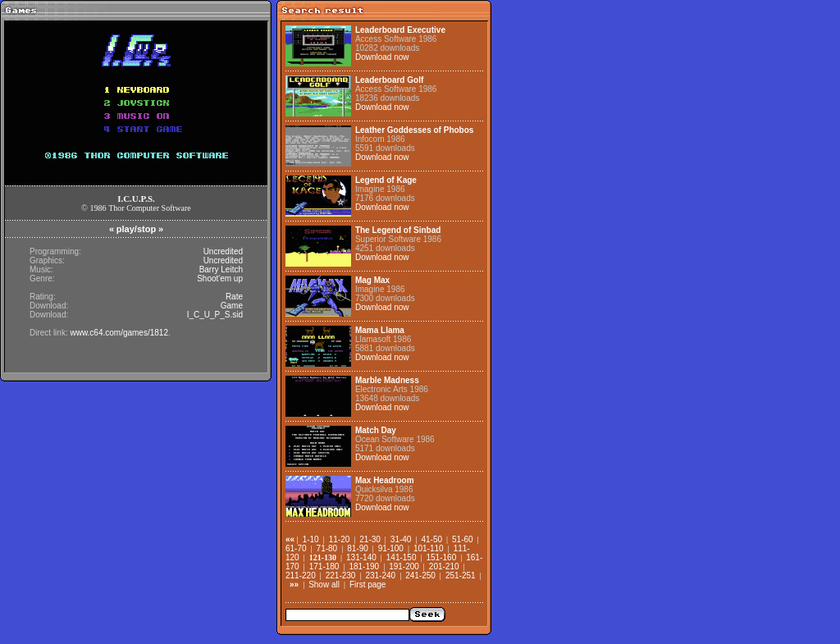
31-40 (401, 539)
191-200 (404, 566)
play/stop (136, 229)
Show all (324, 585)
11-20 (340, 539)
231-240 (380, 575)
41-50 (431, 539)
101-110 (429, 548)
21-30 (370, 539)
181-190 (364, 566)
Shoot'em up (220, 279)
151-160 (442, 557)
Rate (234, 297)
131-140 (361, 557)
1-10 (311, 539)
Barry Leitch (221, 269)
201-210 (444, 566)
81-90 (358, 548)
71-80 (327, 548)
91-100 (391, 548)
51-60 (463, 539)
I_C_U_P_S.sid (215, 315)
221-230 (341, 575)
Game (232, 306)
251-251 (461, 575)
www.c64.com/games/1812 (119, 333)
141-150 (402, 557)
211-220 (301, 575)
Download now (382, 57)
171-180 (324, 566)
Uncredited (223, 251)
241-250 (420, 575)
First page (367, 585)
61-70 (296, 548)
